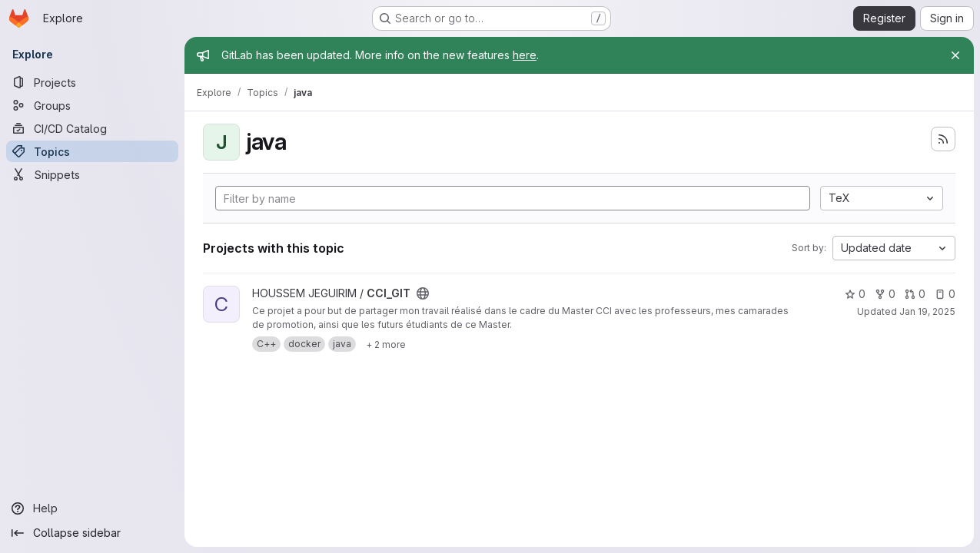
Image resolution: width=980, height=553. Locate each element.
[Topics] (92, 151)
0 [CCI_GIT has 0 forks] (885, 294)
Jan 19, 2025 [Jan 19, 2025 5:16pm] (927, 311)
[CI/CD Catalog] (92, 128)
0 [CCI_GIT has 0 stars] (855, 294)
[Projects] (92, 82)
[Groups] (92, 105)
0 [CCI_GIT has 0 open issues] (945, 294)
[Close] (955, 55)
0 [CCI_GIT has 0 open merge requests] (915, 294)
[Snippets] (92, 174)
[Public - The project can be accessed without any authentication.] (423, 293)
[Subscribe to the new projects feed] (943, 139)
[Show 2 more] (386, 344)
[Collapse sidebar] (92, 533)
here (525, 55)
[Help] (92, 508)
